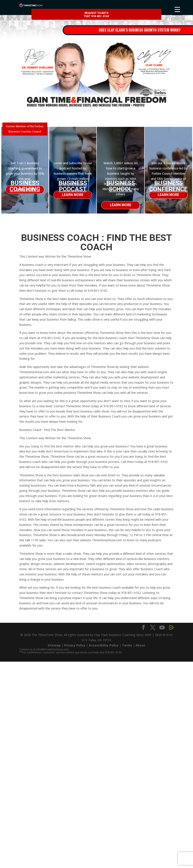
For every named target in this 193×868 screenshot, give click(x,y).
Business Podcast (73, 186)
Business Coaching (25, 186)
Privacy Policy (75, 645)
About (140, 645)
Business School (121, 186)
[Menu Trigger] (177, 9)
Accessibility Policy (104, 645)
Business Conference (168, 186)
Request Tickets (96, 15)
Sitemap (54, 645)
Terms (127, 645)
